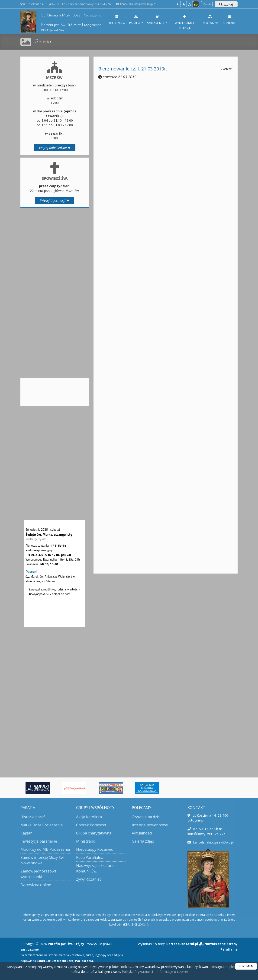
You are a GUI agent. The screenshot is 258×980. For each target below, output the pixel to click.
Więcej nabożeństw (55, 148)
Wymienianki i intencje (184, 22)
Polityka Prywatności (137, 972)
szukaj (226, 4)
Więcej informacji (55, 200)
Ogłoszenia (116, 20)
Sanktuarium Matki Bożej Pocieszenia (61, 21)
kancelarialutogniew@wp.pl (138, 4)
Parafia (135, 20)
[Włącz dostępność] (196, 4)
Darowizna (210, 20)
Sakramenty (156, 20)
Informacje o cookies (173, 972)
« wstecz (226, 69)
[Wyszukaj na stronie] (207, 4)
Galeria (43, 42)
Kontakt (229, 20)
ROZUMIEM (246, 966)
